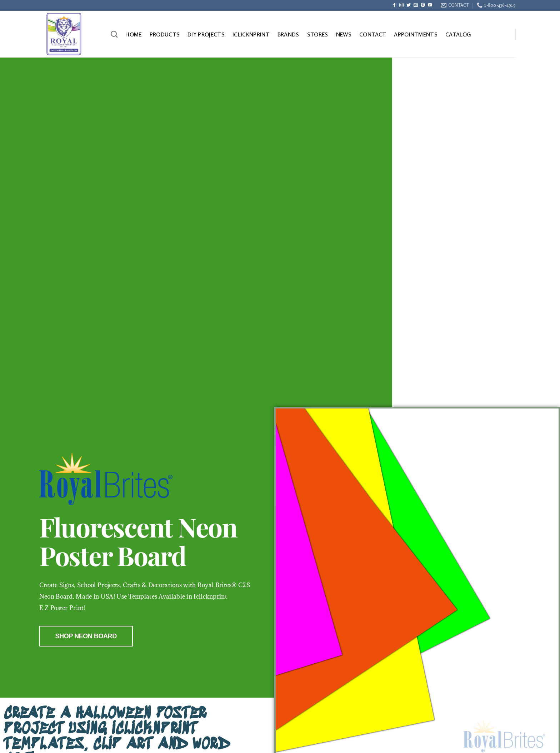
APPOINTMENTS (416, 34)
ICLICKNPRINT (251, 34)
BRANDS (288, 34)
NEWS (344, 34)
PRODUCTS (165, 34)
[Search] (114, 34)
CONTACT (373, 34)
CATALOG (458, 34)
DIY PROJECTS (206, 34)
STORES (318, 34)
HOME (133, 34)
